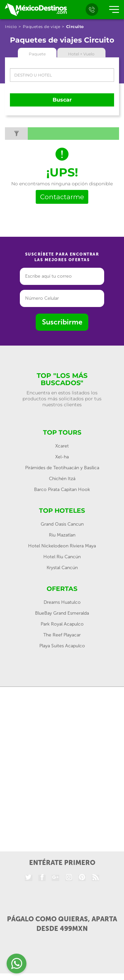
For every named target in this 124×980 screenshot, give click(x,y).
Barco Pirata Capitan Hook (62, 490)
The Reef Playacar (62, 635)
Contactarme (62, 197)
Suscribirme (62, 322)
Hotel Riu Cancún (62, 557)
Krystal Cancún (62, 568)
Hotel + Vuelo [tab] (81, 54)
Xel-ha (62, 457)
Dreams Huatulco (62, 602)
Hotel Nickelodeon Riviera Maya (62, 546)
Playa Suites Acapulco (62, 646)
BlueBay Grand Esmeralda (62, 613)
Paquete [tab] (37, 54)
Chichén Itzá (62, 479)
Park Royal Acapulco (62, 624)
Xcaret (62, 446)
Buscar (62, 100)
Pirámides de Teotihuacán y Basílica (62, 468)
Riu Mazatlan (62, 535)
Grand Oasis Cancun (62, 524)
